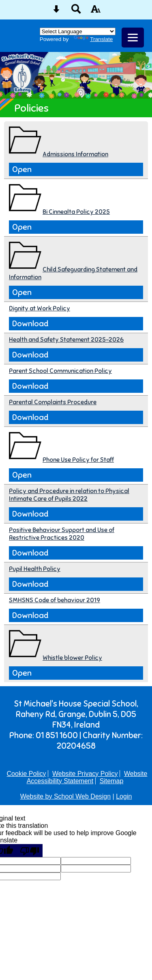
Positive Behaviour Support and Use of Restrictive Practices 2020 (62, 534)
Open (22, 169)
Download (30, 324)
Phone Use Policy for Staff (78, 460)
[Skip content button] (56, 12)
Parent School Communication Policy (60, 371)
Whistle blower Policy (72, 658)
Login (124, 796)
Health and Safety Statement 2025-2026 (66, 339)
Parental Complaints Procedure (53, 402)
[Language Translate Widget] (78, 31)
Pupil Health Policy (35, 569)
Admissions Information (75, 154)
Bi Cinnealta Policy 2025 (76, 212)
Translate (93, 39)
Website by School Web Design (66, 796)
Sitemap (112, 781)
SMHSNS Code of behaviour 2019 (55, 600)
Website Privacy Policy (85, 774)
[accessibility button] (96, 12)
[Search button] (76, 12)
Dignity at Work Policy (40, 308)
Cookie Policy (27, 774)
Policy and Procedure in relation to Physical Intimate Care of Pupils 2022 (69, 495)
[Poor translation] (30, 851)
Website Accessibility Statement (87, 777)
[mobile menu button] (133, 38)
